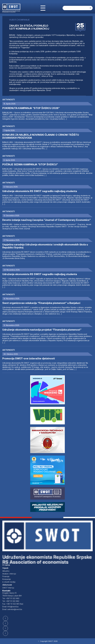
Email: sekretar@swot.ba (12, 609)
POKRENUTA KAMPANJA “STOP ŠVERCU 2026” (31, 108)
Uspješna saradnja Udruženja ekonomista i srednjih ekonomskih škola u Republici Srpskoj (45, 246)
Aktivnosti (9, 100)
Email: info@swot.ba (10, 607)
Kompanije (7, 579)
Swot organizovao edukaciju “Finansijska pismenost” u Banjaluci (41, 303)
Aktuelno (6, 571)
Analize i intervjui (9, 574)
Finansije (6, 576)
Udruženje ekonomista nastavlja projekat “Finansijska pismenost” (42, 330)
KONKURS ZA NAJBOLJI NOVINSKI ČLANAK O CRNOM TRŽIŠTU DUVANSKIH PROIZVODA (41, 136)
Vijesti (5, 568)
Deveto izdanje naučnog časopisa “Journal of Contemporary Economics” (47, 220)
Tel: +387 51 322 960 (11, 598)
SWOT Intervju (8, 588)
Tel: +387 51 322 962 (11, 601)
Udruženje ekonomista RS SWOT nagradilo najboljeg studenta (40, 191)
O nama (6, 565)
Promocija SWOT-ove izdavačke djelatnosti (29, 358)
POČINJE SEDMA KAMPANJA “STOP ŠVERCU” (30, 164)
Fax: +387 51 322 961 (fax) (13, 604)
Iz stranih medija (9, 582)
